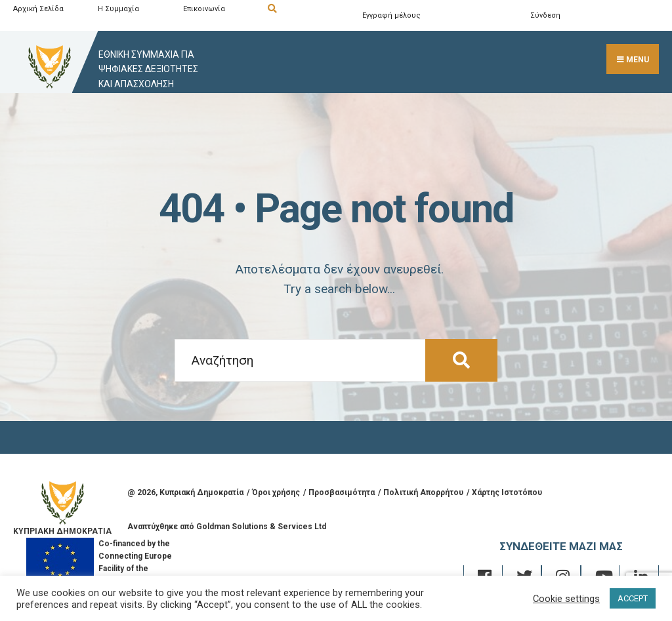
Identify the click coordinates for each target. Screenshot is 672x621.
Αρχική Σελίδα (38, 9)
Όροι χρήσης (276, 492)
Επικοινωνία (204, 9)
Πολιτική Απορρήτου (423, 492)
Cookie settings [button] (566, 599)
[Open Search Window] (307, 9)
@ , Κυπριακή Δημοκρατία (185, 492)
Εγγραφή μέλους (391, 15)
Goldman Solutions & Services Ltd (261, 527)
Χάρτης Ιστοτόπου (507, 492)
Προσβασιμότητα (342, 492)
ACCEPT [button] (633, 598)
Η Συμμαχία (118, 9)
